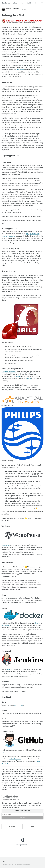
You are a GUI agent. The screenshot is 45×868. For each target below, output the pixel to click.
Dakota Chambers (12, 9)
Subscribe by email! (22, 811)
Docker (38, 623)
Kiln (3, 752)
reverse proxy (19, 705)
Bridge (18, 376)
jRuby (29, 379)
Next (33, 826)
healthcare (15, 796)
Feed (4, 862)
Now (37, 3)
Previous (12, 826)
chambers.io (6, 3)
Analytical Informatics (9, 372)
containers (5, 625)
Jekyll (19, 864)
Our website (6, 545)
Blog (22, 3)
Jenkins (9, 669)
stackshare (20, 70)
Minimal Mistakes (25, 864)
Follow (24, 9)
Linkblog (29, 3)
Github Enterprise (15, 759)
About (15, 3)
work (6, 796)
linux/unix (10, 796)
